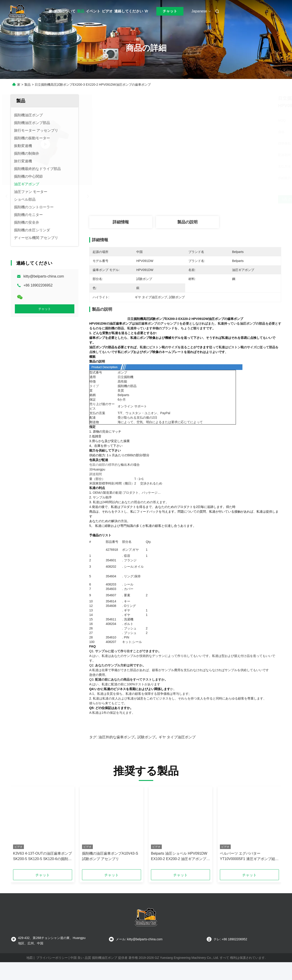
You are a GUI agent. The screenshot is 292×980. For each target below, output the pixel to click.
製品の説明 (187, 222)
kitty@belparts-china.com (44, 276)
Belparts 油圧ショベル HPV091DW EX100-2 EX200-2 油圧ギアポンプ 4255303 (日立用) (179, 864)
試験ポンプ (146, 744)
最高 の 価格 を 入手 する (209, 199)
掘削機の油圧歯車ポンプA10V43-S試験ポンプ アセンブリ (110, 863)
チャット (170, 11)
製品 (81, 11)
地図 (30, 965)
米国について (65, 11)
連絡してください (129, 11)
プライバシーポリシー (52, 965)
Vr (146, 11)
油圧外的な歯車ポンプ (116, 744)
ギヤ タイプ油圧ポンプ (177, 744)
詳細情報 (121, 222)
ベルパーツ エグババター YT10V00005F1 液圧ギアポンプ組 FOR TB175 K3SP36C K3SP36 (248, 864)
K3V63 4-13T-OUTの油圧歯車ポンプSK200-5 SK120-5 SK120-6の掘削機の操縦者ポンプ (42, 864)
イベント (93, 11)
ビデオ (107, 11)
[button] (22, 837)
